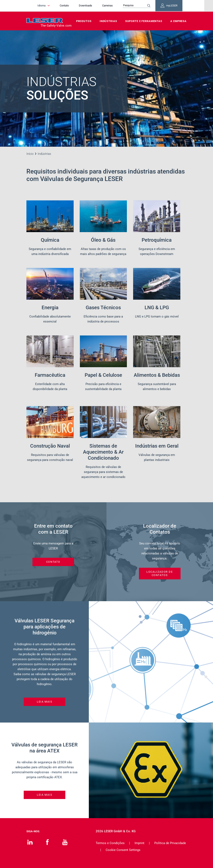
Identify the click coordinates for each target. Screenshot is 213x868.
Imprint (139, 843)
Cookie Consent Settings (123, 850)
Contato (67, 6)
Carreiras (110, 6)
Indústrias (108, 21)
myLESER (173, 6)
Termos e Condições (110, 843)
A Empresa (178, 21)
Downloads (88, 6)
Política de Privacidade (170, 843)
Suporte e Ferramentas (144, 21)
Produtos (84, 21)
